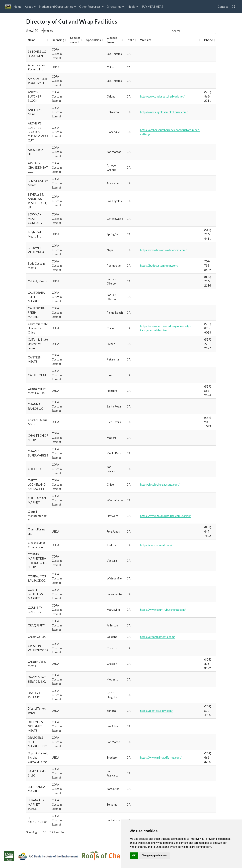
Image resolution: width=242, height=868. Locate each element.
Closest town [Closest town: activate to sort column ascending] (112, 40)
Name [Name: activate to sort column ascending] (32, 40)
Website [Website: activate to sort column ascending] (146, 40)
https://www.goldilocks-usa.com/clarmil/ (165, 516)
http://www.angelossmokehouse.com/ (164, 112)
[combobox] (234, 7)
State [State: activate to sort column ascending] (130, 40)
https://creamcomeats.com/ (157, 637)
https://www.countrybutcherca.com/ (163, 610)
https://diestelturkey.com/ (156, 711)
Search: (194, 31)
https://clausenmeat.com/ (156, 545)
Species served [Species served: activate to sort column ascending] (75, 40)
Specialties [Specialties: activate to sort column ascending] (94, 40)
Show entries (40, 31)
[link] (30, 7)
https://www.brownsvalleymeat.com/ (163, 250)
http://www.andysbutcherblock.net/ (162, 96)
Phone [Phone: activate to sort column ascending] (209, 40)
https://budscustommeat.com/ (159, 266)
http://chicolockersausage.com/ (160, 485)
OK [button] (134, 855)
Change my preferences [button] (154, 855)
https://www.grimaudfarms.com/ (161, 758)
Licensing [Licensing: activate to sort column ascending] (58, 40)
